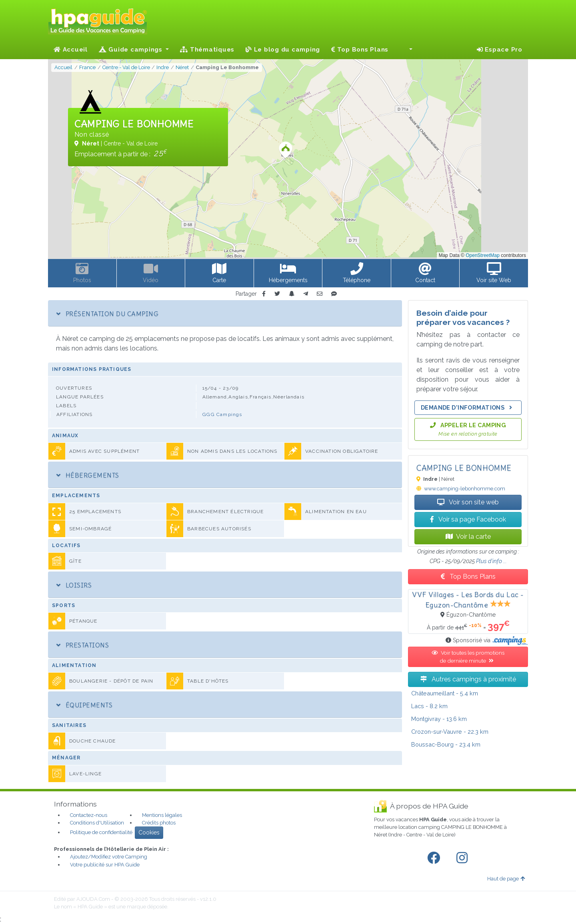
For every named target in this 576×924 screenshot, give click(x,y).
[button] (406, 50)
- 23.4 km (446, 744)
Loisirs (74, 585)
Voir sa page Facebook (468, 519)
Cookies (149, 832)
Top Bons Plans (360, 50)
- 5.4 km (445, 693)
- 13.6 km (439, 719)
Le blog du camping (283, 50)
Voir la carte (468, 537)
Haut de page (506, 879)
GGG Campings (222, 414)
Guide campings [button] (132, 50)
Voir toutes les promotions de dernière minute (468, 657)
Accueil (71, 50)
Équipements (84, 705)
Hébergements (88, 475)
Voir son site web (468, 502)
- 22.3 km (450, 732)
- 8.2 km (429, 706)
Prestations (83, 645)
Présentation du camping (107, 314)
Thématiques (207, 50)
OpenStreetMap (483, 255)
